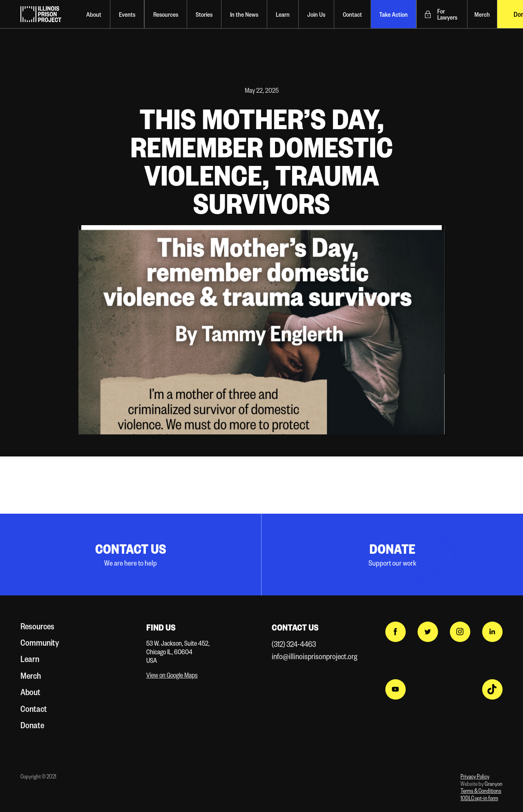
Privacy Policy (475, 776)
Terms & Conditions (481, 791)
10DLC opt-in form (479, 798)
